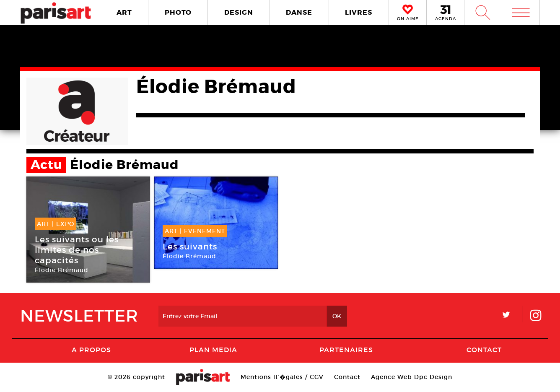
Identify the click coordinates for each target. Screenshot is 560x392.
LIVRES (359, 12)
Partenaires (346, 350)
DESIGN (239, 12)
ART (124, 12)
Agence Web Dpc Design (412, 377)
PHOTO (178, 12)
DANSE (299, 12)
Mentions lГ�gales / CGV (282, 377)
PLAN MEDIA (213, 350)
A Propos (91, 350)
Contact (484, 350)
